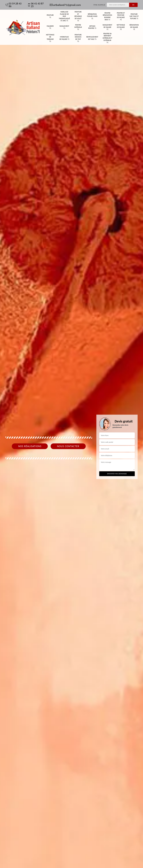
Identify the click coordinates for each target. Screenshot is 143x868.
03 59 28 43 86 (13, 5)
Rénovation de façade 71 (134, 27)
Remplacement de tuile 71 (92, 38)
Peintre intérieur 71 (78, 27)
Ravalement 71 (64, 27)
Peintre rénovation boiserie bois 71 (107, 16)
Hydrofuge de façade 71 (64, 38)
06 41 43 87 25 (36, 5)
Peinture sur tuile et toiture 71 (134, 16)
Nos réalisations (30, 446)
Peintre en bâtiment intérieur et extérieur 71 (107, 38)
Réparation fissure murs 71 (92, 16)
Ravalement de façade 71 (107, 27)
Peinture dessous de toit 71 (78, 38)
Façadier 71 (50, 27)
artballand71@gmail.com (65, 5)
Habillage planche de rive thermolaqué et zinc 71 (64, 16)
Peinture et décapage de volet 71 (78, 16)
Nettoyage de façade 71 (121, 27)
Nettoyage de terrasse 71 (50, 38)
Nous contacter (68, 446)
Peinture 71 (50, 16)
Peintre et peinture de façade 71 (121, 16)
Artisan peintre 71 (92, 27)
